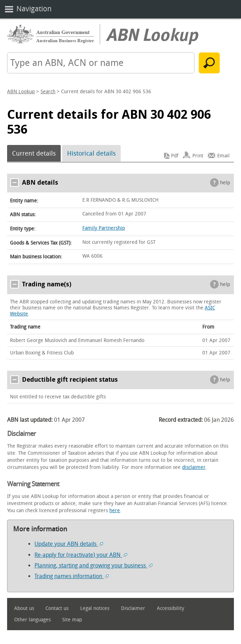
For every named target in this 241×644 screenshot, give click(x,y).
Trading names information (72, 576)
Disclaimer (133, 608)
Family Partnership (104, 228)
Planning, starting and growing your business (93, 565)
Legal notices (95, 608)
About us (24, 608)
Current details (34, 153)
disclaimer (194, 467)
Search (48, 92)
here (115, 511)
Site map (72, 620)
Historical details (91, 153)
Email (223, 156)
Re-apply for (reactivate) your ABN (81, 555)
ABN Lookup (21, 92)
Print (198, 156)
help (225, 183)
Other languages (32, 620)
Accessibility (171, 608)
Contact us (57, 608)
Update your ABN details (69, 544)
